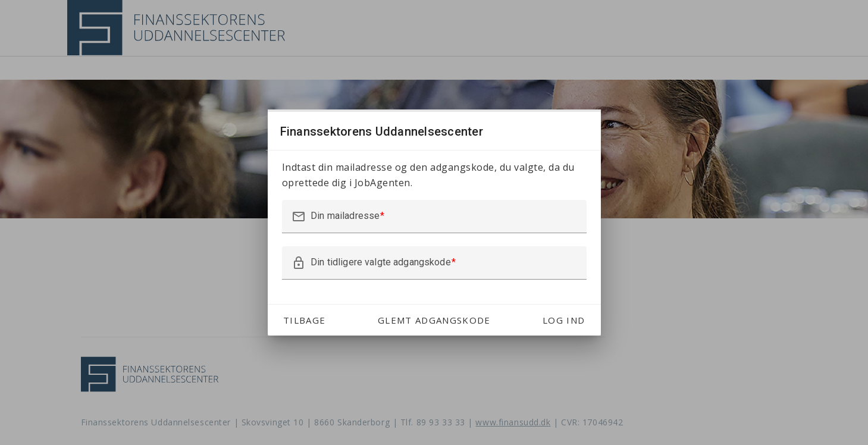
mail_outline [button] (299, 217)
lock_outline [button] (299, 263)
